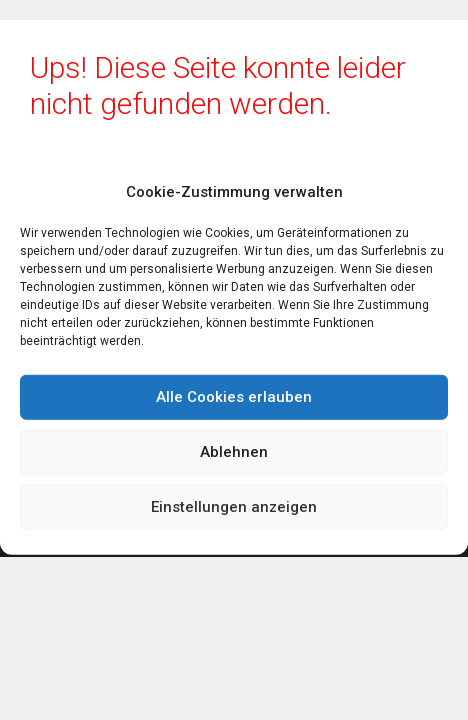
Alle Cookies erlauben (234, 397)
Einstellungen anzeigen (234, 507)
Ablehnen (234, 452)
